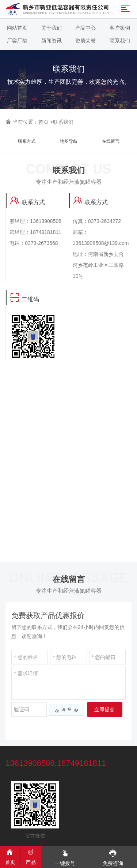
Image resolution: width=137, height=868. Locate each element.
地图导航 (69, 141)
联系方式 (27, 141)
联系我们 (63, 122)
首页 (43, 122)
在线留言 (111, 141)
